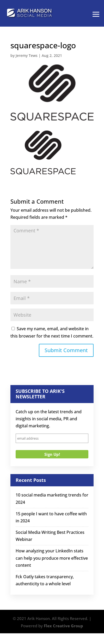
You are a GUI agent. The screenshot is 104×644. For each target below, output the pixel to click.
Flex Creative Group (63, 626)
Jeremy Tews (27, 55)
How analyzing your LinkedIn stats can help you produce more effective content (52, 558)
